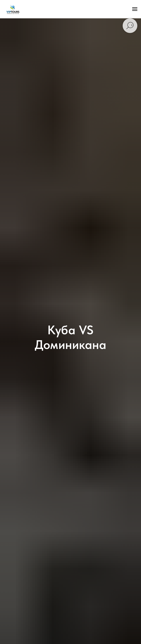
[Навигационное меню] (135, 9)
